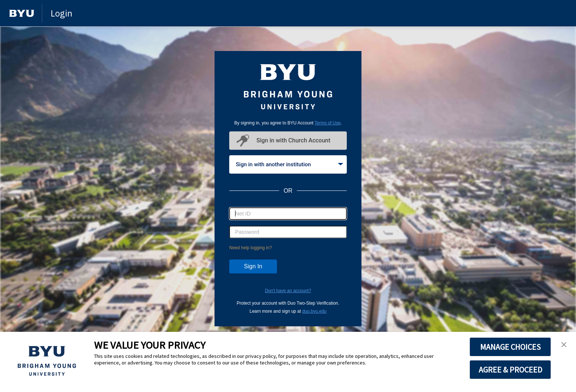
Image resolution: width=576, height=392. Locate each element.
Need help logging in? (251, 248)
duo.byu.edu (314, 311)
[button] (564, 345)
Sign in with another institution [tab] (289, 164)
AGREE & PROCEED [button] (510, 370)
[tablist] (288, 164)
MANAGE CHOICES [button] (510, 347)
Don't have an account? (288, 291)
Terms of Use (327, 123)
